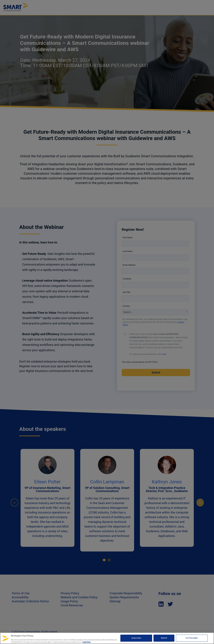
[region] (107, 638)
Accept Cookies (136, 638)
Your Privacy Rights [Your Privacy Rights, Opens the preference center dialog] (192, 638)
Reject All (164, 638)
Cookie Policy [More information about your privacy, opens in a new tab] (87, 642)
